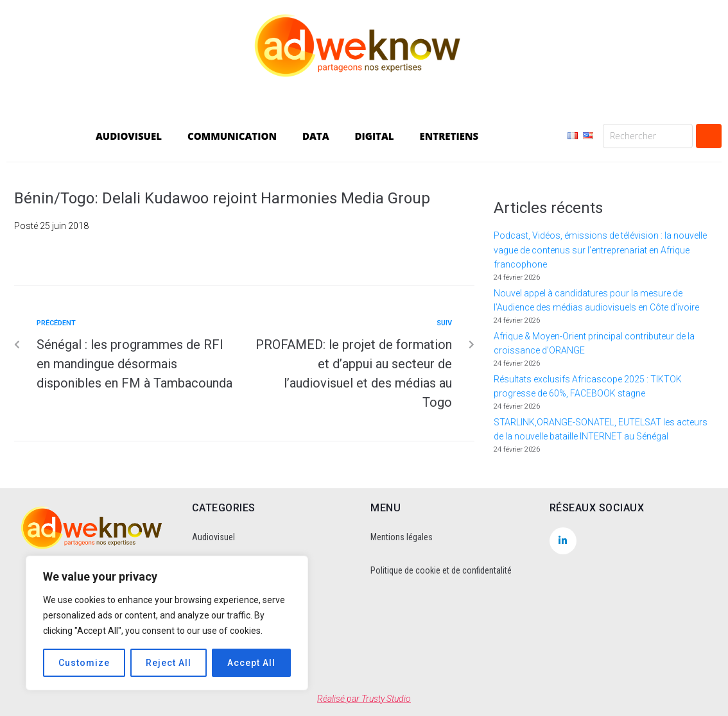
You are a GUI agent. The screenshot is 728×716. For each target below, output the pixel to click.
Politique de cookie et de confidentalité (441, 570)
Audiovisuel (213, 537)
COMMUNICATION (232, 136)
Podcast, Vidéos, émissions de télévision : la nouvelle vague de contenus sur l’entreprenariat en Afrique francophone (600, 250)
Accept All (251, 663)
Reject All (169, 663)
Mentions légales (402, 537)
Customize (84, 663)
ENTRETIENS (449, 136)
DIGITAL (375, 136)
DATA (316, 136)
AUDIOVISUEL (129, 136)
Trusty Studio (386, 699)
